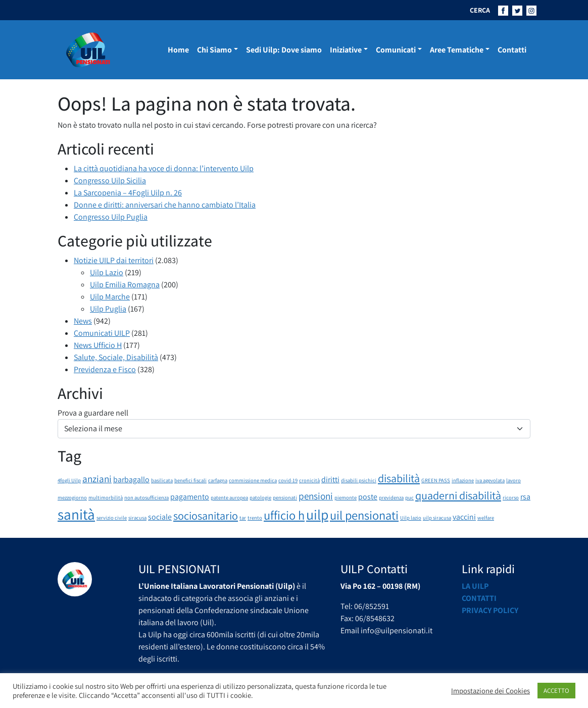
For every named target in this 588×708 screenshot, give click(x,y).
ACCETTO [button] (556, 691)
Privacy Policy (490, 610)
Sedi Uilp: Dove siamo (284, 50)
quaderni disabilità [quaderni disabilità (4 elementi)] (458, 495)
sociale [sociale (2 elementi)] (160, 517)
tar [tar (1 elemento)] (243, 518)
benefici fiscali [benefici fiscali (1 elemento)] (190, 480)
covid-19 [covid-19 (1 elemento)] (288, 480)
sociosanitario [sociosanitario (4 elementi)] (206, 515)
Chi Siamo (214, 50)
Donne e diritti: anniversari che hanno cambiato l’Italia (165, 205)
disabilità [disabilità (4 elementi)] (399, 478)
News (83, 321)
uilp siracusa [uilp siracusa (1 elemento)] (437, 518)
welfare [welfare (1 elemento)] (486, 518)
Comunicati (396, 50)
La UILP (475, 586)
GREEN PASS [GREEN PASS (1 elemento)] (436, 480)
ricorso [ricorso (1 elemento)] (511, 497)
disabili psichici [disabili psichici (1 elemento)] (359, 480)
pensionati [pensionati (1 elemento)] (285, 497)
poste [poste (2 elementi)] (368, 497)
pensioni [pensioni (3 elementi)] (316, 496)
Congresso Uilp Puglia (111, 217)
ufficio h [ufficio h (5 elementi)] (284, 515)
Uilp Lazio (107, 272)
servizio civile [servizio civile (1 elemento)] (112, 518)
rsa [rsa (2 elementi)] (525, 497)
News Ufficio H (98, 345)
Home (178, 50)
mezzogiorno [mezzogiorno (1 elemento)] (72, 497)
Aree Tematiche (457, 50)
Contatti (512, 50)
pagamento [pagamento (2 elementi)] (190, 497)
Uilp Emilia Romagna (125, 285)
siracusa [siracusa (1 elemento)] (137, 518)
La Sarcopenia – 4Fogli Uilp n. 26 (128, 193)
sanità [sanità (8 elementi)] (76, 514)
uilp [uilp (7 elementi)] (317, 515)
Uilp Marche (110, 297)
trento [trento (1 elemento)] (255, 518)
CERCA (480, 10)
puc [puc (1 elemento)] (409, 497)
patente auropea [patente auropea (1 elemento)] (229, 497)
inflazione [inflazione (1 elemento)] (463, 480)
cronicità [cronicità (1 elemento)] (309, 480)
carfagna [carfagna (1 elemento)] (218, 480)
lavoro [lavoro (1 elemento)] (513, 480)
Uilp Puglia (108, 309)
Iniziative (346, 50)
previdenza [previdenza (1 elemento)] (391, 497)
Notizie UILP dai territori (114, 260)
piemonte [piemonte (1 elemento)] (346, 497)
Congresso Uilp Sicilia (110, 181)
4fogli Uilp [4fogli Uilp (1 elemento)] (69, 480)
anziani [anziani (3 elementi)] (97, 479)
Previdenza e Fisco (105, 369)
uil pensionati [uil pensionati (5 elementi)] (364, 515)
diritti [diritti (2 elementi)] (330, 479)
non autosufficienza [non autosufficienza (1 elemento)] (146, 497)
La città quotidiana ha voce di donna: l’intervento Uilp (164, 168)
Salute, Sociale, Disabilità (116, 357)
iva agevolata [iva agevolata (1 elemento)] (490, 480)
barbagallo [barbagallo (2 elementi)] (131, 479)
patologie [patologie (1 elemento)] (260, 497)
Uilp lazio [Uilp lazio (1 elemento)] (411, 518)
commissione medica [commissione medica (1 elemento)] (253, 480)
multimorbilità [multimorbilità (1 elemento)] (106, 497)
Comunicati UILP (102, 333)
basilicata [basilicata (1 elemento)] (162, 480)
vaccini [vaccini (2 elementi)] (464, 517)
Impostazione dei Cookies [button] (491, 691)
